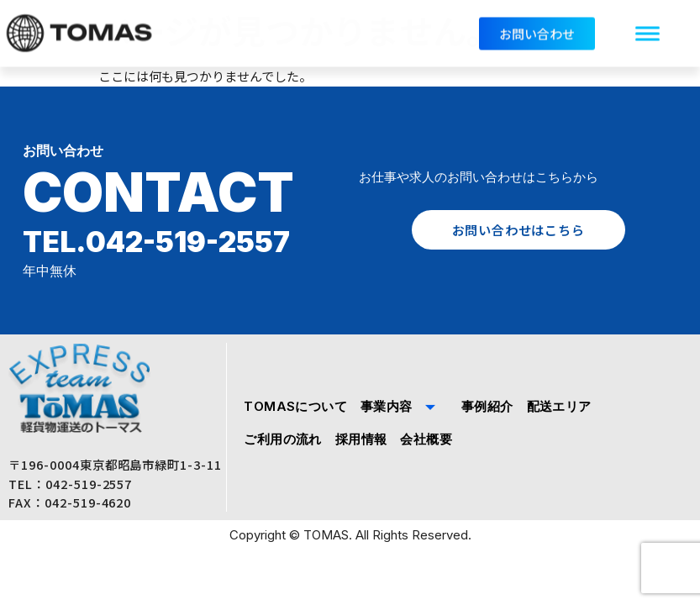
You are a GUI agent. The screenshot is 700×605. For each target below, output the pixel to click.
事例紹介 (487, 406)
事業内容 (404, 407)
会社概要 (426, 439)
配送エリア (559, 406)
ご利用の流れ (282, 439)
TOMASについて (295, 406)
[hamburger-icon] (647, 31)
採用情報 (361, 439)
